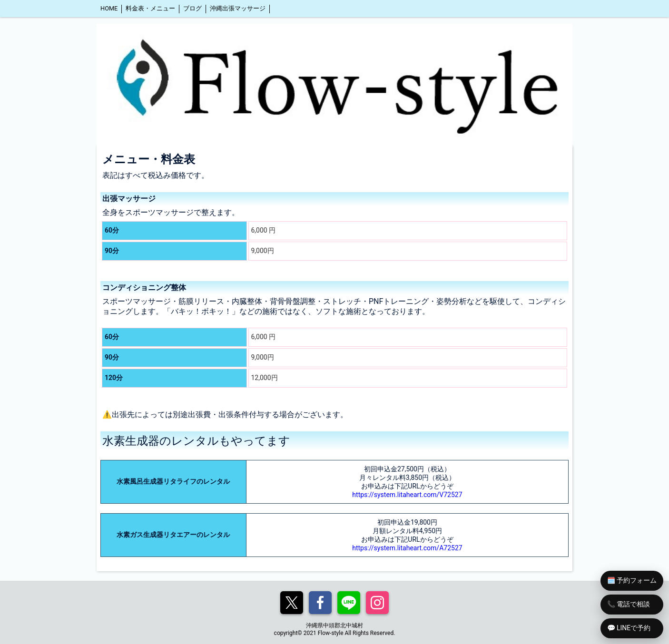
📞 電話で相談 (629, 604)
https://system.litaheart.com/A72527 (407, 548)
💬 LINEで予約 (629, 628)
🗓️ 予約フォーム (632, 580)
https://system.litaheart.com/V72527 (407, 495)
